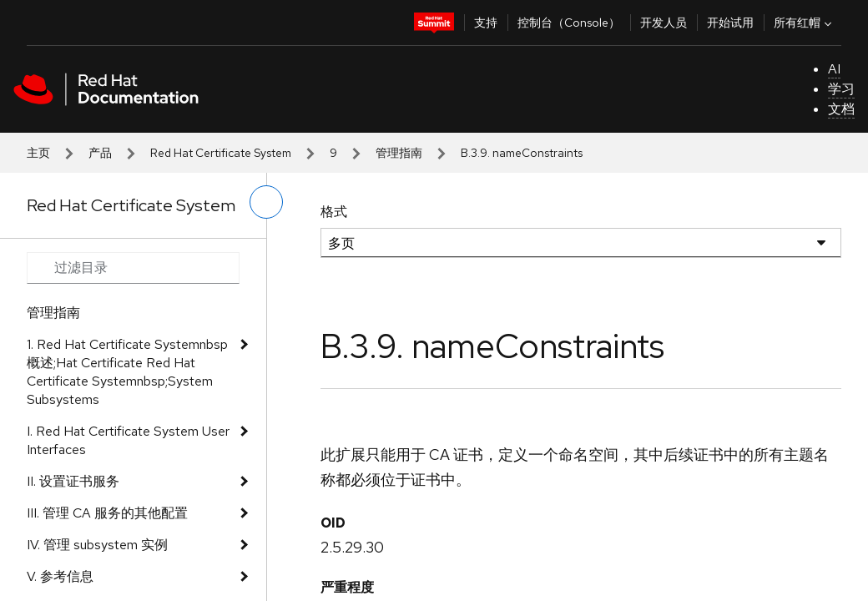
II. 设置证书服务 (73, 481)
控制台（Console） (569, 23)
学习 (841, 89)
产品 (100, 153)
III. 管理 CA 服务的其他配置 (107, 513)
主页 (38, 153)
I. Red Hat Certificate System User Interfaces (128, 440)
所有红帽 (805, 23)
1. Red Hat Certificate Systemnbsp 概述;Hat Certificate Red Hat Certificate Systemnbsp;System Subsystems (127, 372)
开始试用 (730, 23)
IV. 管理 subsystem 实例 (97, 545)
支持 (486, 23)
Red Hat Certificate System (221, 153)
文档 (841, 109)
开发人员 (664, 23)
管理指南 (399, 153)
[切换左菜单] (266, 202)
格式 (334, 212)
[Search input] (133, 268)
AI (834, 69)
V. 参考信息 (60, 576)
